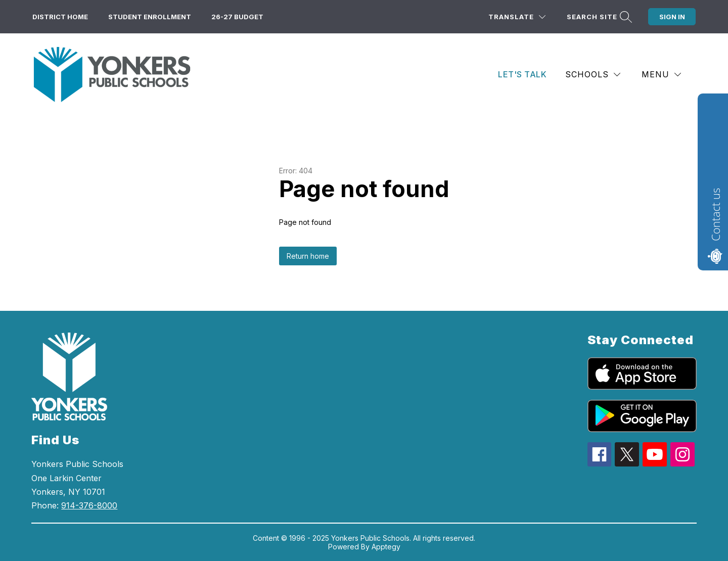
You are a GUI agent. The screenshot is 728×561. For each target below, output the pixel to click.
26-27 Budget (237, 17)
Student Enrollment (150, 17)
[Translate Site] (517, 17)
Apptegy (386, 547)
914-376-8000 (89, 505)
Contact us (715, 215)
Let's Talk (522, 74)
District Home (60, 17)
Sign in (672, 17)
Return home (308, 256)
